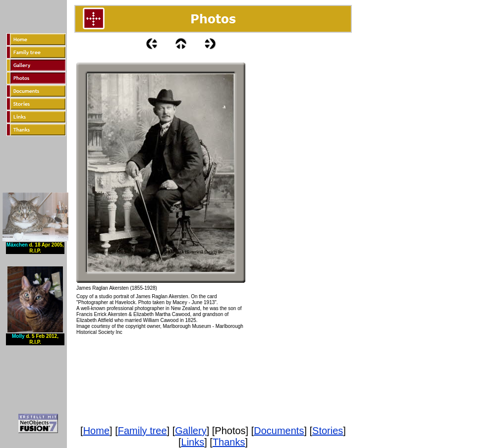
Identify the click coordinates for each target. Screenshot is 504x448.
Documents (279, 431)
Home (96, 431)
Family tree (142, 431)
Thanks (229, 442)
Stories (328, 431)
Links (193, 442)
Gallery (191, 431)
